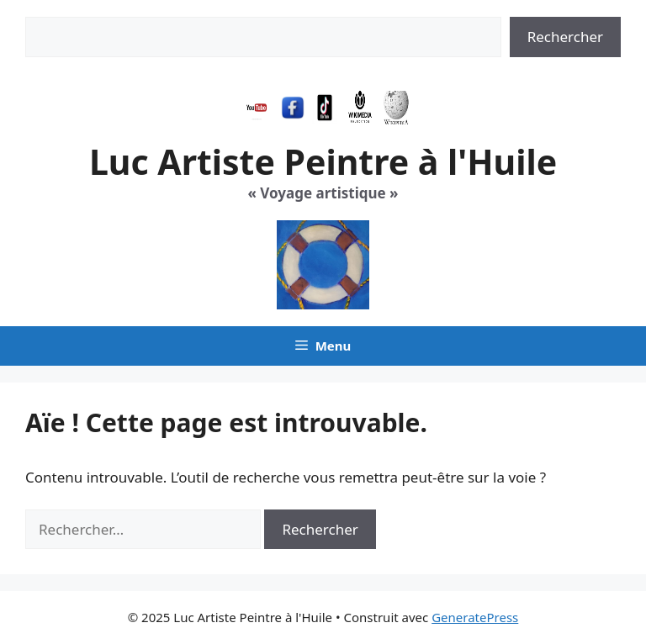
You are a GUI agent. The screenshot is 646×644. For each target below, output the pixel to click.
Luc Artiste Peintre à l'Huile (323, 161)
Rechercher (565, 37)
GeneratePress (475, 617)
